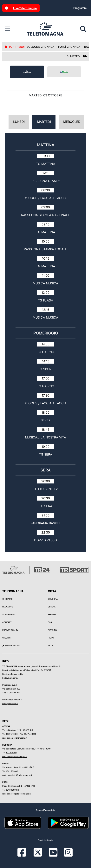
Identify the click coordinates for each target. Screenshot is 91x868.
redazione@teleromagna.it (15, 738)
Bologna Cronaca (40, 47)
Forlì (51, 622)
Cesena (52, 607)
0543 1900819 (12, 790)
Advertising (9, 614)
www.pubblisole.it (10, 703)
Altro (51, 645)
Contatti (7, 622)
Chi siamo (7, 599)
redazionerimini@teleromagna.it (17, 775)
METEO (77, 56)
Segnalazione (11, 645)
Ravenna (52, 630)
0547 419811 (12, 734)
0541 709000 (12, 771)
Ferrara (52, 614)
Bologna (53, 599)
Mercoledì (72, 122)
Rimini (51, 638)
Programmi (80, 8)
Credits (6, 638)
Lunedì (19, 122)
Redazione (8, 607)
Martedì (44, 122)
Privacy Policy (10, 630)
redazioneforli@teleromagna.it (16, 794)
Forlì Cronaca (69, 47)
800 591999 (11, 753)
